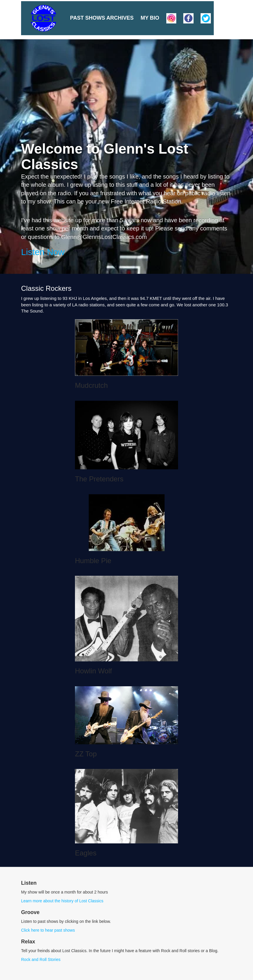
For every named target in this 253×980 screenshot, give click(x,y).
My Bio (150, 18)
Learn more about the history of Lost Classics (62, 901)
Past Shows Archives (102, 18)
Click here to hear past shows (48, 930)
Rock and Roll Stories (41, 959)
